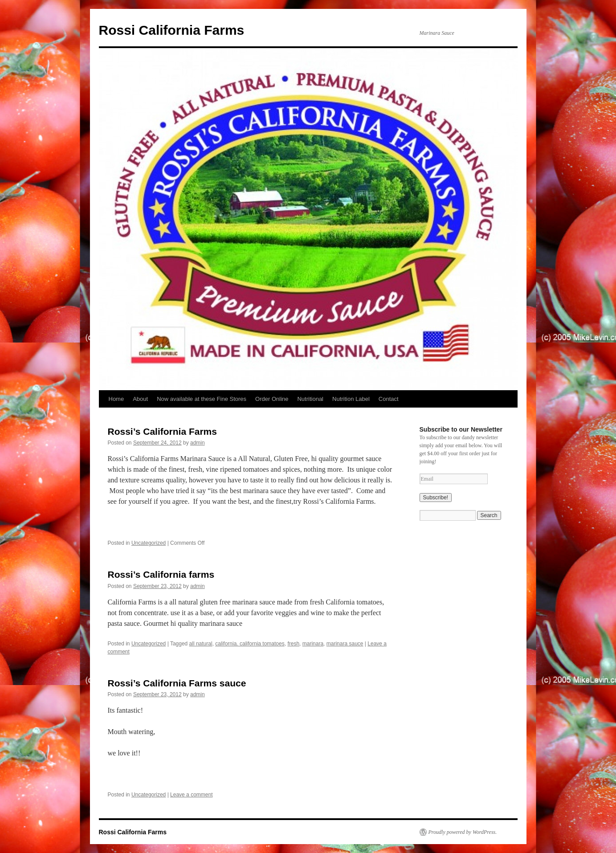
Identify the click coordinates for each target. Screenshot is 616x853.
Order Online (272, 399)
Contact (389, 399)
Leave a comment (191, 795)
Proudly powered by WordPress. (463, 832)
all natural (201, 644)
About (140, 399)
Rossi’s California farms (161, 574)
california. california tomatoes (250, 644)
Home (116, 399)
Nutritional (310, 399)
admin (198, 443)
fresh (293, 644)
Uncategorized (149, 543)
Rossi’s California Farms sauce (177, 683)
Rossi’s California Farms (162, 431)
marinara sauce (345, 644)
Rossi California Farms (172, 30)
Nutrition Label (351, 399)
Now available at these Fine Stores (202, 399)
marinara (313, 644)
